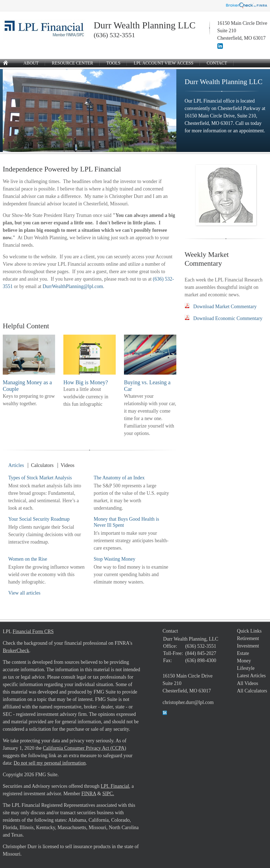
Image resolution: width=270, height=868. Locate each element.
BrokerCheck (16, 651)
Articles (16, 465)
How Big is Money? (86, 382)
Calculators (42, 465)
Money (244, 661)
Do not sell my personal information (49, 763)
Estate (243, 653)
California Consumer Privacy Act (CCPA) (84, 748)
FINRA (89, 794)
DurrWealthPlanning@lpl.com (73, 286)
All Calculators (252, 691)
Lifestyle (246, 668)
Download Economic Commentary (228, 318)
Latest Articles (251, 676)
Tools (113, 63)
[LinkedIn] (220, 47)
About (31, 63)
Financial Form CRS (33, 631)
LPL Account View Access (164, 63)
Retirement (248, 638)
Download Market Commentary (225, 307)
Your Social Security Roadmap (39, 519)
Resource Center (72, 63)
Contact (217, 63)
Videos (67, 465)
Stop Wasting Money (114, 559)
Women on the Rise (28, 559)
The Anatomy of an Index (119, 478)
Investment (248, 646)
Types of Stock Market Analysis (40, 478)
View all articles (24, 593)
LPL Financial (115, 786)
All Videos (248, 683)
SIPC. (108, 794)
